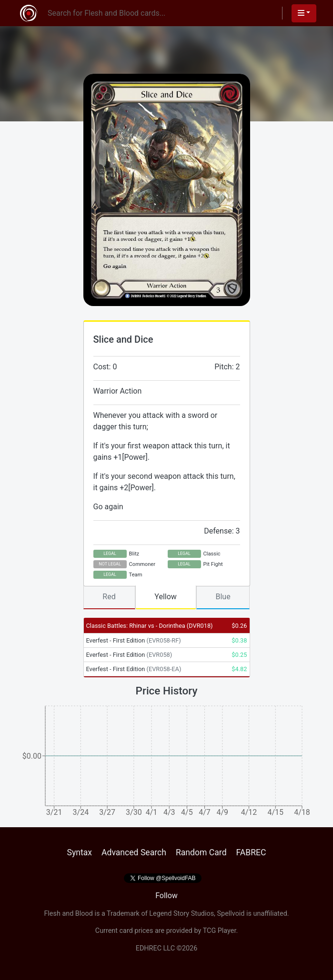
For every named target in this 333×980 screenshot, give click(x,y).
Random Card (201, 852)
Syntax (79, 852)
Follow (166, 896)
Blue (223, 597)
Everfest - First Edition (134, 640)
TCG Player (220, 931)
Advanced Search (134, 852)
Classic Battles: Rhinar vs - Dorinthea (150, 626)
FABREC (251, 852)
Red (109, 597)
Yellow (166, 597)
